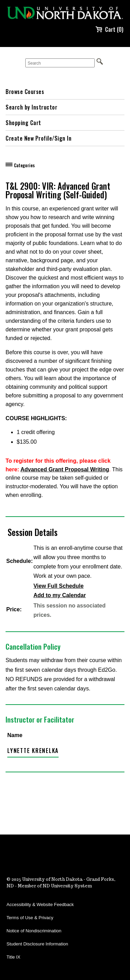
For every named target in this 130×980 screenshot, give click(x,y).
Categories (24, 165)
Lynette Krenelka (33, 751)
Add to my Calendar (59, 595)
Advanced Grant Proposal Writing (65, 469)
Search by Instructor (31, 107)
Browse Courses (25, 92)
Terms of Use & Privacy (30, 918)
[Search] (60, 63)
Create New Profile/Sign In (38, 138)
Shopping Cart (23, 123)
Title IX (14, 957)
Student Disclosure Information (37, 944)
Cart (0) (109, 29)
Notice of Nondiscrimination (34, 931)
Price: (14, 609)
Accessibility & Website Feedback (40, 904)
